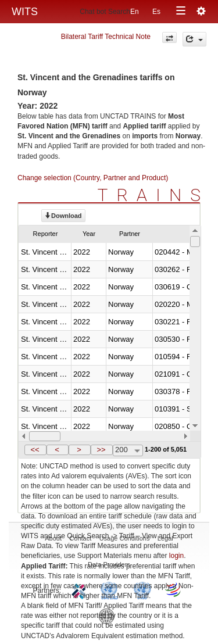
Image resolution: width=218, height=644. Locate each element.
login (176, 556)
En (135, 12)
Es (156, 12)
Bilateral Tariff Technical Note (106, 37)
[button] (35, 450)
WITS (25, 12)
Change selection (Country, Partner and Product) (93, 178)
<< (35, 450)
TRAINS (153, 195)
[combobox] (128, 450)
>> (101, 450)
